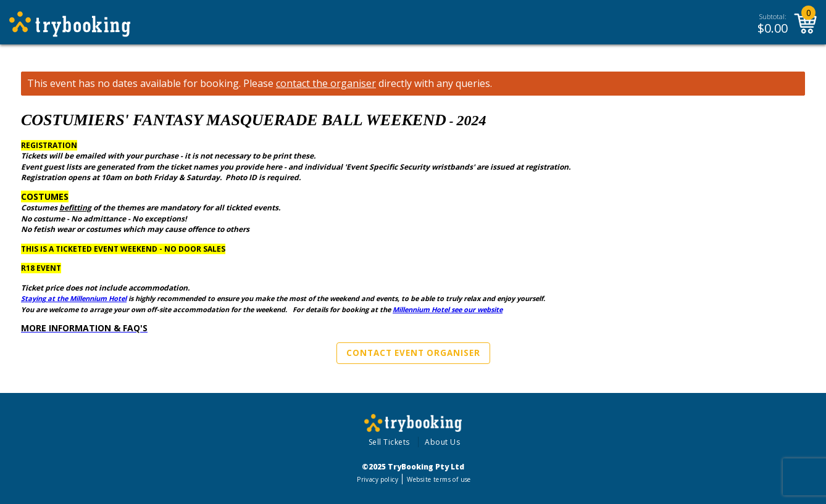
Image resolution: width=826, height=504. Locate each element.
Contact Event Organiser (413, 353)
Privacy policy (378, 479)
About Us (442, 442)
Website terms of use (439, 479)
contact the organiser (326, 84)
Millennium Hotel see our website (448, 309)
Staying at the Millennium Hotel (74, 298)
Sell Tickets (389, 442)
